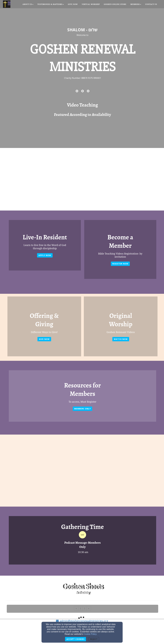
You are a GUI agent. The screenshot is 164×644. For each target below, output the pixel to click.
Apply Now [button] (45, 255)
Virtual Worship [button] (91, 4)
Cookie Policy (90, 634)
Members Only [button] (82, 409)
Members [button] (136, 4)
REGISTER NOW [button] (120, 264)
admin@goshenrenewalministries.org (84, 621)
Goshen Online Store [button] (115, 4)
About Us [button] (28, 4)
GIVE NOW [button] (44, 339)
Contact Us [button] (151, 4)
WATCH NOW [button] (121, 339)
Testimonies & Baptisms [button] (51, 4)
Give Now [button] (73, 4)
